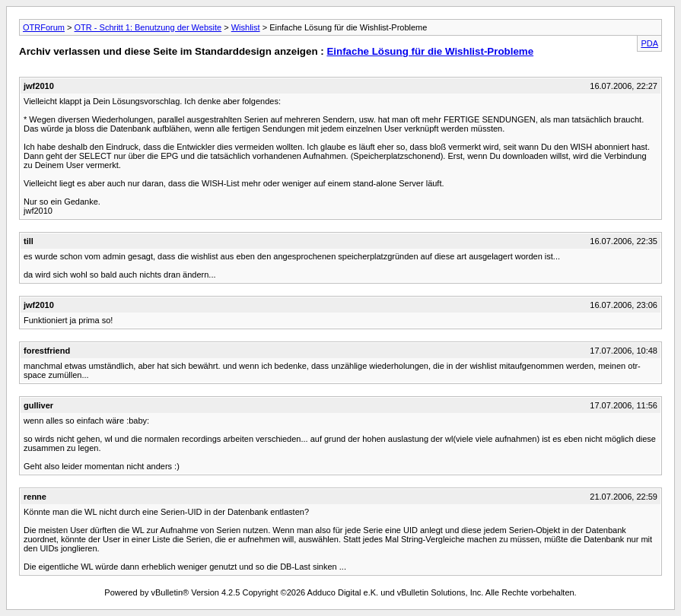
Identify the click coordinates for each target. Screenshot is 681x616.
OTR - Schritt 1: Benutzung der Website (148, 27)
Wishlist (246, 27)
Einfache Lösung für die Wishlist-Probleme (430, 51)
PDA (649, 43)
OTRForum (44, 27)
